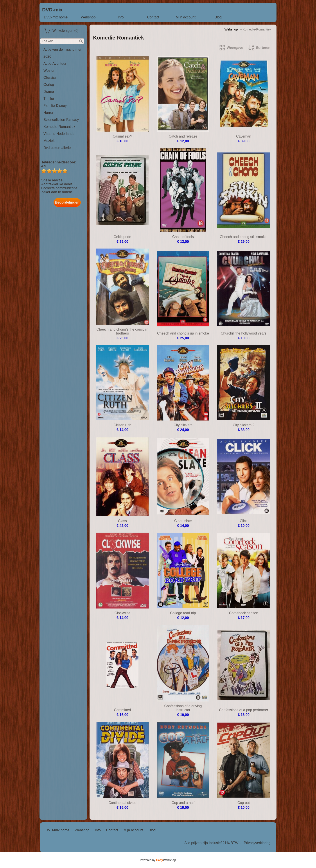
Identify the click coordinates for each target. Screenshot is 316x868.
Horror (48, 113)
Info (121, 17)
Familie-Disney (55, 106)
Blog (218, 17)
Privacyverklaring (257, 843)
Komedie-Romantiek (59, 127)
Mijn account (186, 17)
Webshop (88, 17)
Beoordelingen (67, 202)
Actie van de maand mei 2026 (62, 53)
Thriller (49, 99)
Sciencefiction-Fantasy (61, 120)
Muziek (49, 141)
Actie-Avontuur (55, 64)
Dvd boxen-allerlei (57, 148)
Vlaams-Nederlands (59, 134)
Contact (153, 17)
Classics (50, 78)
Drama (49, 92)
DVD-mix (52, 10)
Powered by (158, 860)
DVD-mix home (56, 17)
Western (50, 71)
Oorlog (49, 85)
